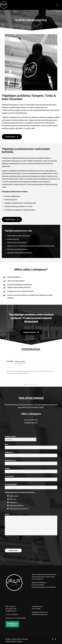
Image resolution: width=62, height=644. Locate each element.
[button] (25, 384)
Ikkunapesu (13, 502)
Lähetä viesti (13, 550)
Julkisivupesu (14, 496)
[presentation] (19, 541)
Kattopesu (13, 499)
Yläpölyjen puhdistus (16, 506)
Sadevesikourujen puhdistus (19, 509)
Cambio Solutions (17, 641)
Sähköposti (9, 452)
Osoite (7, 468)
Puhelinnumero (10, 460)
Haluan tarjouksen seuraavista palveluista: (20, 492)
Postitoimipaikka (11, 484)
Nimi (7, 444)
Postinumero (9, 476)
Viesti (7, 514)
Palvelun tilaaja (10, 436)
